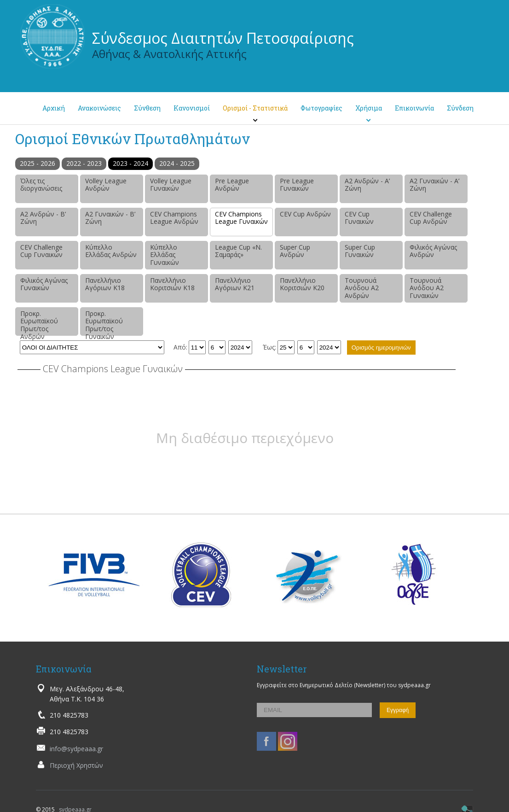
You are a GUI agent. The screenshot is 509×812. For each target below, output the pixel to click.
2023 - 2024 (130, 163)
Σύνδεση (460, 108)
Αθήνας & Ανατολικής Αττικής (169, 54)
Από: (180, 347)
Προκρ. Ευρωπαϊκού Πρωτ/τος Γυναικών (104, 322)
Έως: (269, 347)
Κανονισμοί (192, 108)
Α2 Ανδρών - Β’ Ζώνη (43, 218)
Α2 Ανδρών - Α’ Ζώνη (367, 185)
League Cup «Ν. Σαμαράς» (238, 251)
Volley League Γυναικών (171, 185)
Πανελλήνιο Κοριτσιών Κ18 (172, 284)
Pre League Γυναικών (297, 185)
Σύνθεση (147, 108)
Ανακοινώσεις (99, 108)
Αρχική (54, 108)
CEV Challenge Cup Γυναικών (41, 251)
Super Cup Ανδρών (295, 251)
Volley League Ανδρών (106, 185)
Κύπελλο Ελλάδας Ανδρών (111, 251)
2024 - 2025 (177, 163)
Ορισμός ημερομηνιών (381, 348)
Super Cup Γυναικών (360, 251)
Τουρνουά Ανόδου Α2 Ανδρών (362, 288)
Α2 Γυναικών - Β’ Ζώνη (110, 218)
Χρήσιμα (369, 108)
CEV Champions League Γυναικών (241, 218)
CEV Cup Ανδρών (305, 214)
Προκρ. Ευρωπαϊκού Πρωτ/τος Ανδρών (39, 322)
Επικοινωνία (414, 108)
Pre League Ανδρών (232, 185)
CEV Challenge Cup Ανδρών (431, 218)
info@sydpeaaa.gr (76, 749)
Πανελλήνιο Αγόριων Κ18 (105, 284)
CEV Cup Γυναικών (359, 218)
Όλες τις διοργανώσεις (41, 185)
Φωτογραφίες (321, 108)
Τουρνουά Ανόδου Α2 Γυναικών (427, 288)
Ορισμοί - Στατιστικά (255, 108)
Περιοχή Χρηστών (76, 765)
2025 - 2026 (38, 163)
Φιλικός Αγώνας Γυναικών (44, 284)
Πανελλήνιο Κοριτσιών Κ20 (302, 284)
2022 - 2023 (84, 163)
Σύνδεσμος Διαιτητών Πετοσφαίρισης (223, 38)
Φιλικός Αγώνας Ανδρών (433, 251)
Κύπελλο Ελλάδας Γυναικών (165, 255)
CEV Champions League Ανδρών (174, 218)
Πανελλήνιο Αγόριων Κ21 (235, 284)
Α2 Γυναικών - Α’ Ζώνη (434, 185)
